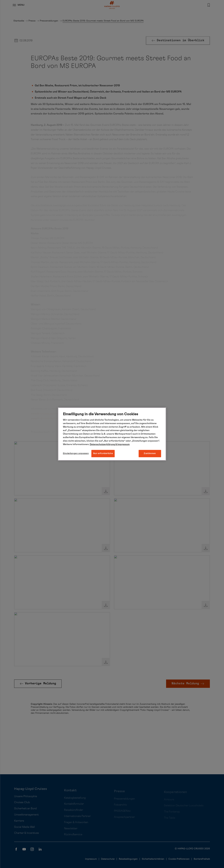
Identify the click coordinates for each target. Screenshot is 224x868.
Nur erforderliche (103, 453)
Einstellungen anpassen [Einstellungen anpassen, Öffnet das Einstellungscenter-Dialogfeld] (76, 453)
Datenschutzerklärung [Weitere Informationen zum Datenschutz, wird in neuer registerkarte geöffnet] (102, 444)
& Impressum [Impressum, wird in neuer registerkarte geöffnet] (122, 444)
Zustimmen (150, 453)
